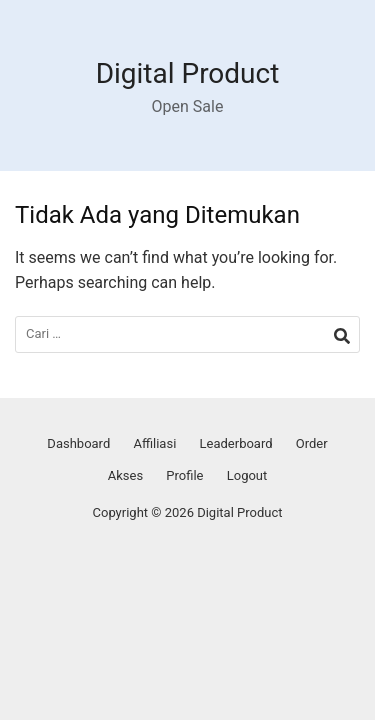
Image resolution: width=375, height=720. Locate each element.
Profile (184, 475)
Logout (247, 475)
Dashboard (78, 443)
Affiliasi (154, 443)
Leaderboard (236, 443)
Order (312, 443)
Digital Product (188, 73)
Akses (125, 475)
